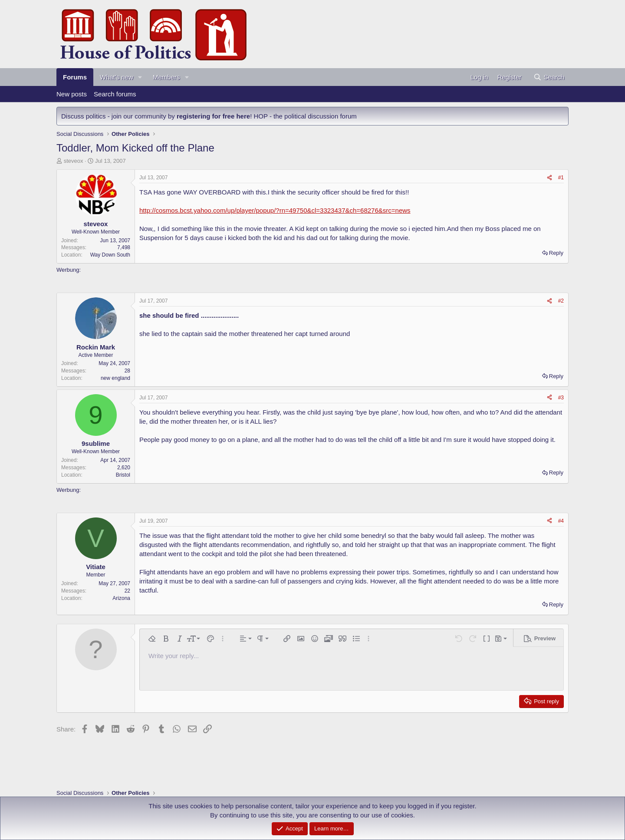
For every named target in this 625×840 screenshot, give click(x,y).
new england (115, 378)
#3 (561, 398)
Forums (75, 77)
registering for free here (213, 116)
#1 (561, 178)
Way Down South (110, 255)
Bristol (123, 475)
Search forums (115, 94)
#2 (561, 301)
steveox (74, 161)
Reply (556, 253)
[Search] (549, 77)
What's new (117, 77)
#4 (561, 521)
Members (166, 77)
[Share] (549, 178)
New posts (72, 94)
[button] (140, 77)
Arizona (121, 598)
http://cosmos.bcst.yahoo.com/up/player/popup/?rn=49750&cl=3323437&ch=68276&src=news (275, 210)
